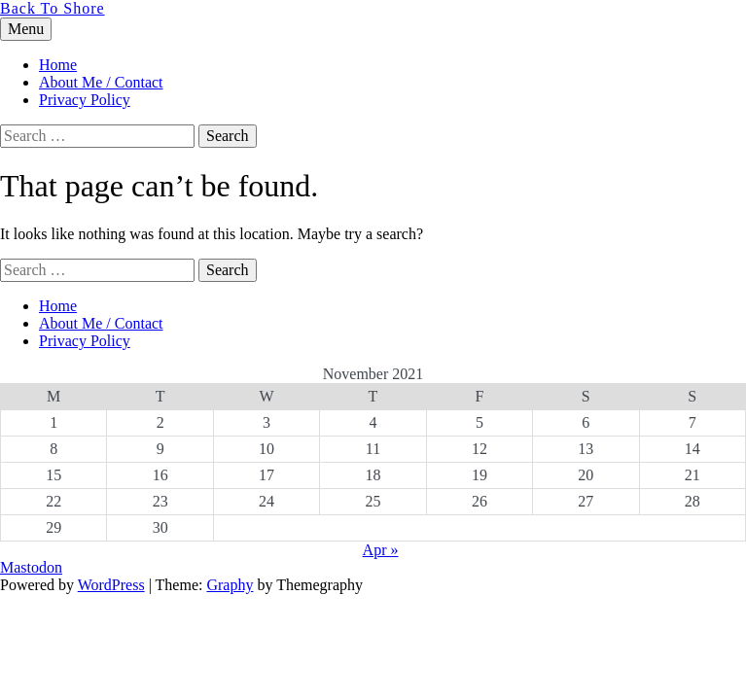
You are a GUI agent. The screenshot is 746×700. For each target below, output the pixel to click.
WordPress (111, 585)
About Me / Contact (101, 82)
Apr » (381, 550)
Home (58, 65)
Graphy (230, 585)
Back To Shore (53, 8)
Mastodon (31, 567)
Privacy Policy (85, 100)
